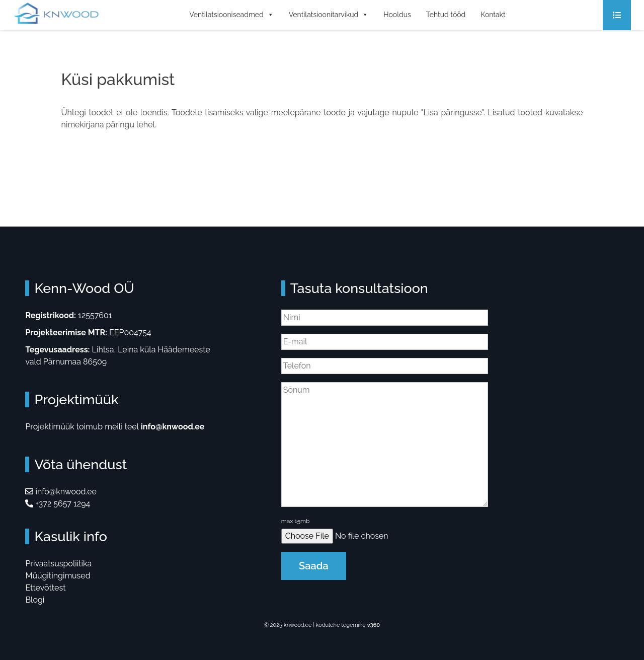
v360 (374, 625)
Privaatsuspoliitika (58, 564)
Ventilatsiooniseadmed (231, 15)
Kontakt (493, 15)
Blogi (35, 600)
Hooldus (397, 15)
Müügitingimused (58, 576)
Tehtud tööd (446, 15)
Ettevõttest (45, 588)
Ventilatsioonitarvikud (329, 15)
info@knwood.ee (173, 427)
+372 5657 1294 (58, 504)
